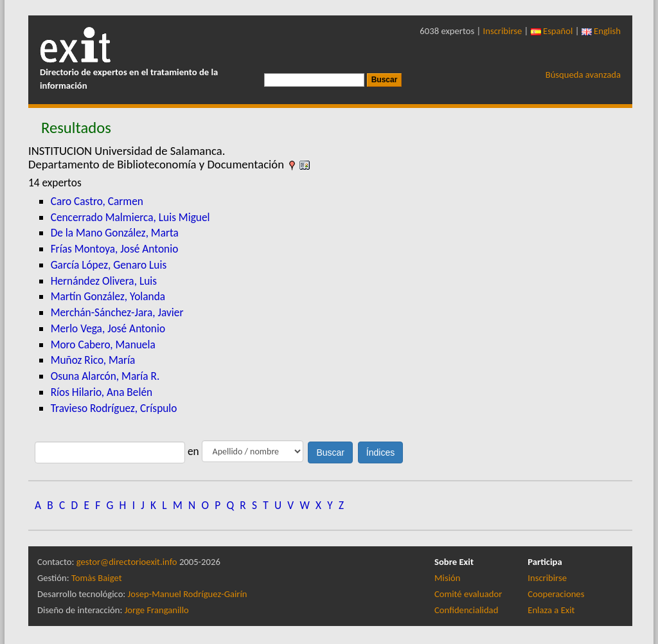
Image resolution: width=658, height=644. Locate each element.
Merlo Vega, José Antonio (108, 328)
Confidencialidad (466, 610)
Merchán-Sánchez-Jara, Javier (117, 312)
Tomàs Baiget (97, 578)
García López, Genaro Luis (109, 265)
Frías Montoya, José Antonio (115, 249)
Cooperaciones (556, 594)
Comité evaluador (468, 594)
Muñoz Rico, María (93, 360)
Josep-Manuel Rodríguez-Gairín (188, 594)
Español (552, 31)
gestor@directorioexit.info (127, 562)
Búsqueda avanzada (583, 75)
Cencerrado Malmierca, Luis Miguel (130, 217)
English (601, 31)
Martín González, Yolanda (108, 296)
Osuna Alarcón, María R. (105, 376)
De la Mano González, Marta (115, 233)
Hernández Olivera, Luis (104, 281)
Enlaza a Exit (551, 610)
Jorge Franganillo (157, 610)
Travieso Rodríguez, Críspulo (114, 408)
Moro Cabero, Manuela (103, 344)
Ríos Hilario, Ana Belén (102, 392)
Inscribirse (503, 31)
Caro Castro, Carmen (97, 201)
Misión (447, 578)
